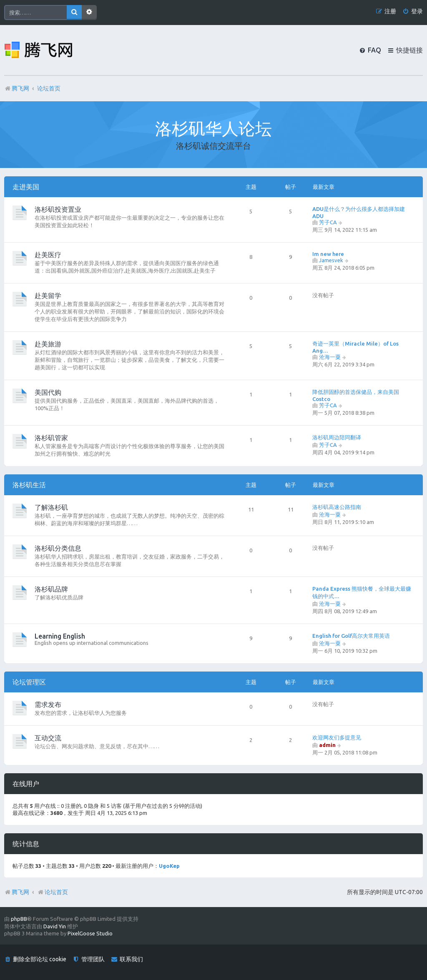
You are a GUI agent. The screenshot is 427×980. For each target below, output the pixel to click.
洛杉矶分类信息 (58, 548)
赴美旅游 (48, 344)
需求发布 (48, 704)
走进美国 (26, 187)
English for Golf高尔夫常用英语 (351, 636)
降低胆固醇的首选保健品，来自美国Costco (356, 395)
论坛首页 (53, 892)
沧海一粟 (330, 357)
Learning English (60, 636)
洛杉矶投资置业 (58, 209)
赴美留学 (48, 296)
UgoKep (169, 866)
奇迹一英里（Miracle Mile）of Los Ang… (355, 347)
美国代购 (48, 392)
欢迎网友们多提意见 (337, 737)
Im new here (328, 254)
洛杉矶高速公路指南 (337, 507)
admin (327, 745)
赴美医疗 (48, 255)
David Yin (55, 926)
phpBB (19, 919)
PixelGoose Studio (90, 933)
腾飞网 (20, 892)
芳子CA (328, 222)
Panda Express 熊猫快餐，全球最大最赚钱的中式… (362, 592)
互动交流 (48, 738)
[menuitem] (413, 11)
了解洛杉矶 (51, 507)
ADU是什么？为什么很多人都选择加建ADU (359, 212)
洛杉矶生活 (29, 485)
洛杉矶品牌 (51, 589)
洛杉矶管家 (51, 438)
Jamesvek (331, 260)
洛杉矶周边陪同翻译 (337, 437)
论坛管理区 (29, 682)
